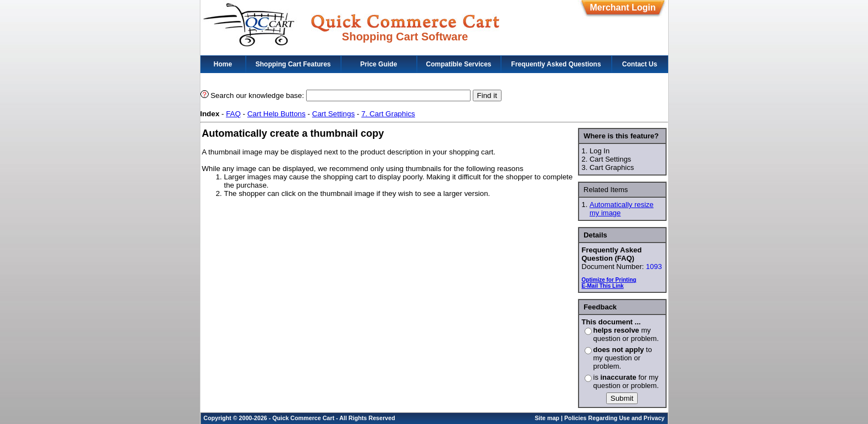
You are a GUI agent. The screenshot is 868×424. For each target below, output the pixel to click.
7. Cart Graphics (388, 114)
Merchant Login (622, 7)
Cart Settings (334, 114)
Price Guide (379, 64)
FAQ (233, 114)
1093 (654, 267)
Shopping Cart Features (293, 64)
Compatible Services (458, 64)
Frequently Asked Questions (556, 64)
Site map (547, 418)
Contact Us (640, 64)
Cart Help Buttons (277, 114)
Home (223, 64)
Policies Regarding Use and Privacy (614, 418)
